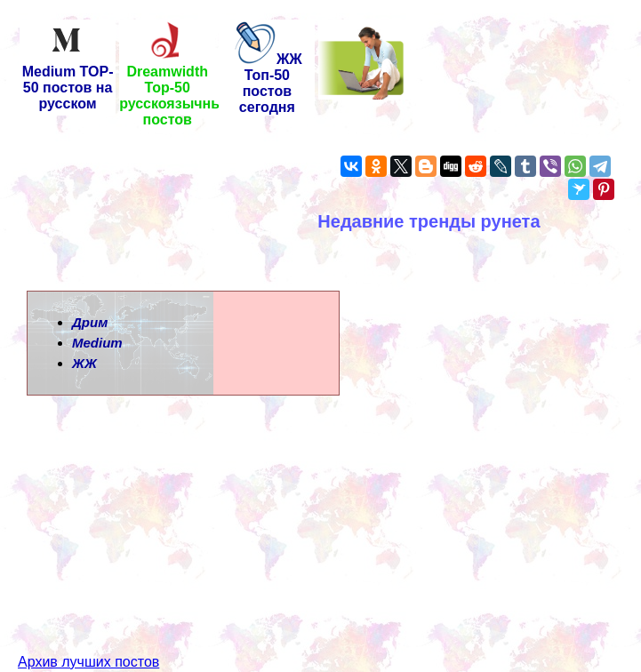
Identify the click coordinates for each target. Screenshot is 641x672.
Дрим (90, 322)
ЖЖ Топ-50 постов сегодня (267, 83)
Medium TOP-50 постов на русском (68, 81)
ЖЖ (84, 363)
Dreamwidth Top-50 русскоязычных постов (175, 89)
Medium (97, 343)
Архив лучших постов (88, 630)
